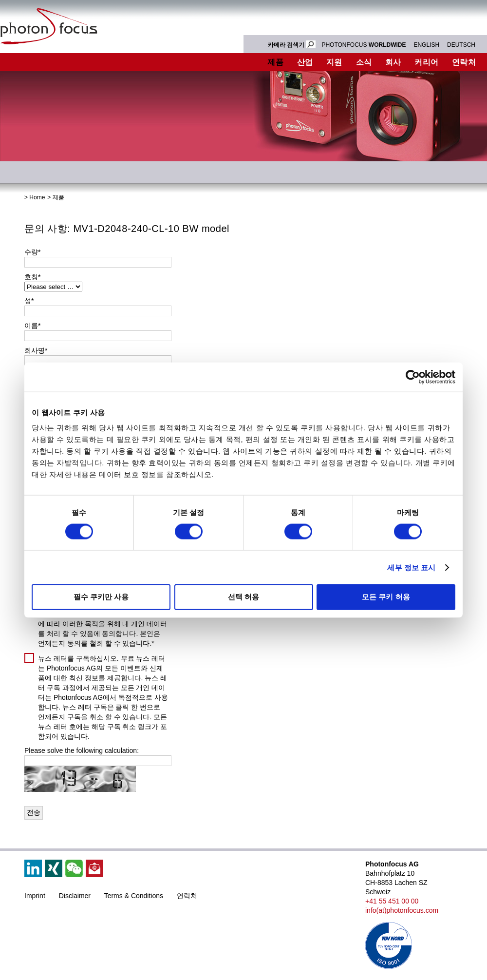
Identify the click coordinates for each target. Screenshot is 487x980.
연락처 (187, 896)
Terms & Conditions (134, 896)
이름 (32, 326)
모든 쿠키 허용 (386, 597)
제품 (275, 62)
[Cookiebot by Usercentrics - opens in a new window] (413, 377)
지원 (334, 62)
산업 (305, 62)
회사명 (36, 350)
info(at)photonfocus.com (402, 910)
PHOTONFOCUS (364, 45)
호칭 (32, 277)
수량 (32, 252)
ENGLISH (426, 45)
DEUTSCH (461, 45)
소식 (364, 62)
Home (37, 197)
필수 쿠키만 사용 (101, 597)
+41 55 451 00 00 (392, 901)
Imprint (35, 896)
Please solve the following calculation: (82, 750)
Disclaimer (75, 896)
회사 (393, 62)
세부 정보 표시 (411, 567)
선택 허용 (243, 597)
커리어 (426, 62)
